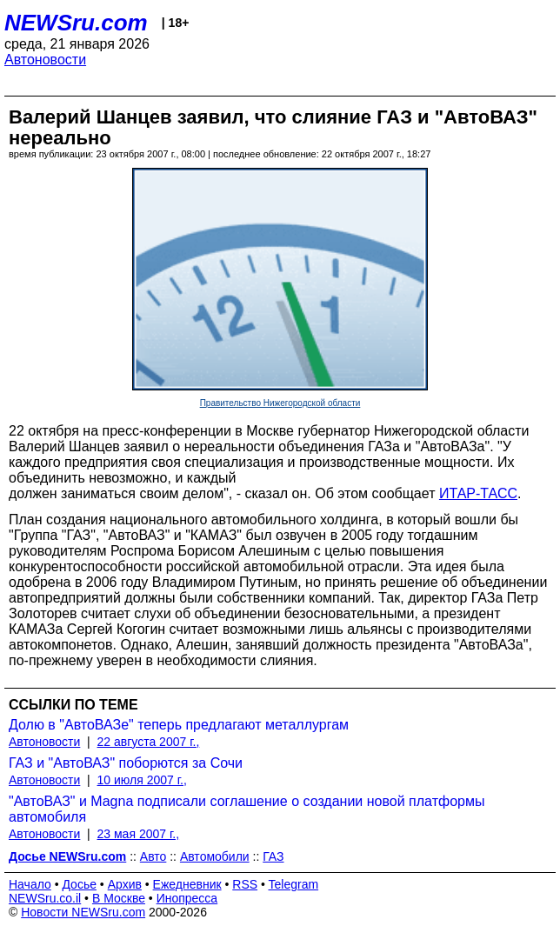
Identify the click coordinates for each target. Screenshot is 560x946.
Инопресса (187, 898)
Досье (79, 884)
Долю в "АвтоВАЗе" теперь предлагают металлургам (179, 725)
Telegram (294, 884)
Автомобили (215, 856)
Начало (30, 884)
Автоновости (45, 60)
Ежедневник (187, 884)
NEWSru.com (76, 23)
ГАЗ (273, 856)
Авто (153, 856)
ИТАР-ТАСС (478, 493)
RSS (245, 884)
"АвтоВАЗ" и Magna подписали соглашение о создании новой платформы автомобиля (247, 809)
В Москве (119, 898)
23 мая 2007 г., (139, 834)
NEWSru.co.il (45, 898)
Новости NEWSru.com (83, 912)
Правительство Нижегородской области (280, 403)
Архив (125, 884)
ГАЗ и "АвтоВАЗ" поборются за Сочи (126, 763)
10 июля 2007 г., (142, 780)
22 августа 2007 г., (149, 742)
